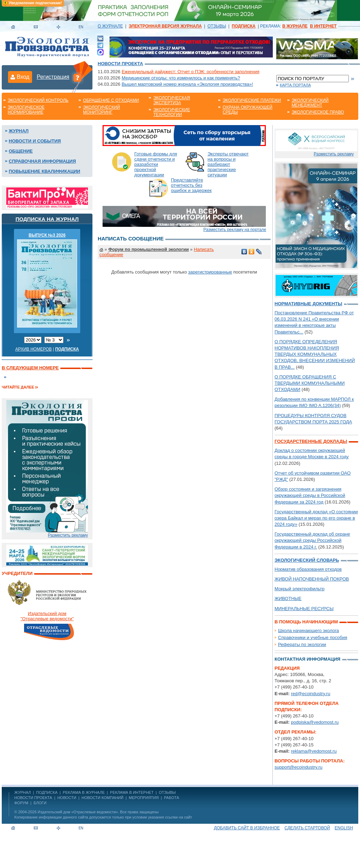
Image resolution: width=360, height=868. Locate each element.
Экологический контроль (38, 100)
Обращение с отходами (111, 100)
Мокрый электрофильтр (299, 589)
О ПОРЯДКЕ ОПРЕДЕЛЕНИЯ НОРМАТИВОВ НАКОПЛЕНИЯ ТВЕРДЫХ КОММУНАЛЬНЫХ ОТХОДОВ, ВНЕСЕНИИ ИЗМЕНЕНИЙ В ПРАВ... (315, 354)
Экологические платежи (252, 100)
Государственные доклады (311, 441)
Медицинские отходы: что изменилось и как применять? (181, 78)
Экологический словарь (307, 560)
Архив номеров (34, 349)
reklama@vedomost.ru (314, 751)
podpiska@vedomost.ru (315, 722)
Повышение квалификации (44, 171)
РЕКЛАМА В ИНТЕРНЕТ (132, 792)
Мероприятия (144, 798)
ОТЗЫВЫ (217, 26)
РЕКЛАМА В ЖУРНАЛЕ (84, 792)
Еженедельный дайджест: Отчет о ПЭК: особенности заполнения (191, 72)
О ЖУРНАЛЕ (110, 26)
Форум (21, 803)
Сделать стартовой (307, 828)
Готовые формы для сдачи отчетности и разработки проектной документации (156, 164)
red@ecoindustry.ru (311, 694)
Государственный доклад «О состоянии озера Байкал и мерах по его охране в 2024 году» (316, 518)
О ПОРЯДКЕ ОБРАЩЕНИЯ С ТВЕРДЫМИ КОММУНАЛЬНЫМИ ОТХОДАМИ (310, 383)
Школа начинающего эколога (309, 631)
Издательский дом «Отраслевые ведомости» (78, 812)
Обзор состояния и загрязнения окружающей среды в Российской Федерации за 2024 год (310, 495)
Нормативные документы (308, 304)
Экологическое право (318, 112)
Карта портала (295, 85)
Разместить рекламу (68, 535)
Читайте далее (18, 387)
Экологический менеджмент (310, 103)
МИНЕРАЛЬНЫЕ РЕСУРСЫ (304, 609)
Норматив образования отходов (308, 569)
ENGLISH (344, 828)
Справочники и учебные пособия (313, 637)
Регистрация (53, 77)
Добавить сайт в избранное (247, 828)
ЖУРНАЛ (22, 792)
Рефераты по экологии (302, 644)
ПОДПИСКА (47, 792)
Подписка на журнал (47, 219)
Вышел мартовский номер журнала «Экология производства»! (187, 84)
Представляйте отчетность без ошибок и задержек (191, 185)
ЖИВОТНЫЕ (288, 598)
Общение (21, 151)
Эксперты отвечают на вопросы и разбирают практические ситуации (228, 164)
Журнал (19, 131)
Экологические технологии (171, 112)
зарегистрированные (210, 272)
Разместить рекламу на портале (235, 230)
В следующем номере (30, 368)
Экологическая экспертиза (171, 100)
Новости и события (35, 141)
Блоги (40, 803)
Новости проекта (120, 64)
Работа (171, 798)
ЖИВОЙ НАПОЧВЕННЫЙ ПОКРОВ (312, 579)
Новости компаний (103, 798)
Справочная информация (42, 161)
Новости (67, 798)
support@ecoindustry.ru (298, 767)
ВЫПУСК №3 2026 (47, 235)
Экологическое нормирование (26, 110)
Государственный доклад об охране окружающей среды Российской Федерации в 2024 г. (312, 540)
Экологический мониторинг (102, 110)
